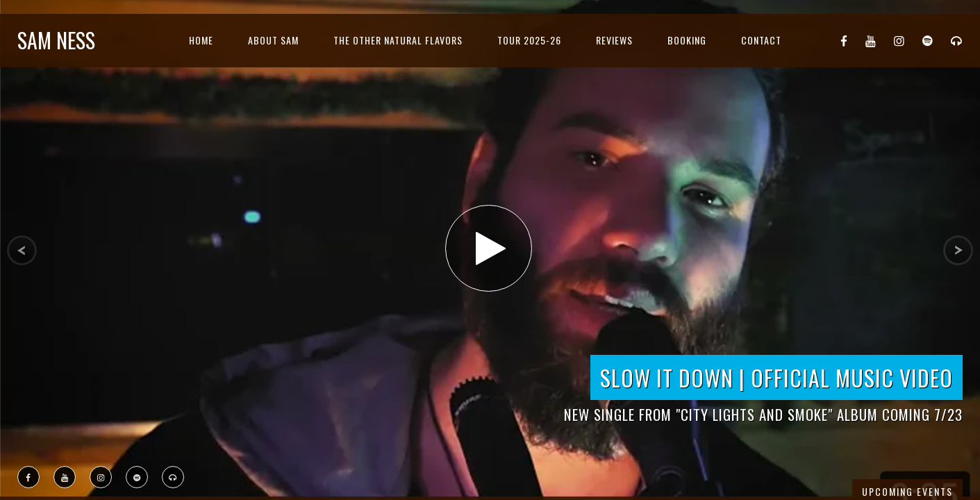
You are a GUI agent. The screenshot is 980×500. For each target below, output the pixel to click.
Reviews (614, 40)
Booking (687, 40)
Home (201, 40)
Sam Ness (56, 40)
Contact (761, 40)
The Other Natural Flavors (398, 40)
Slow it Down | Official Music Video (776, 377)
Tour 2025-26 (529, 40)
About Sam (273, 40)
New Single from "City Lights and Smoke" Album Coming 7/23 (763, 414)
